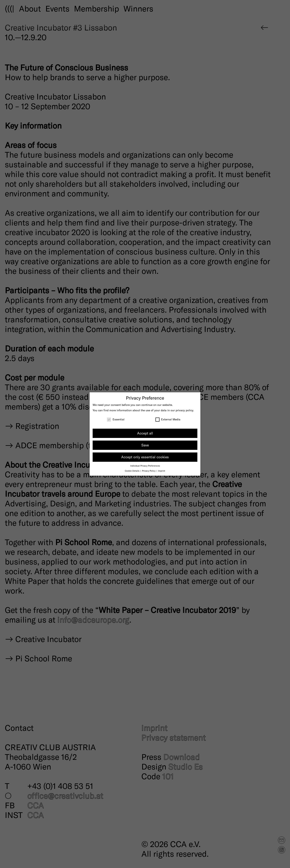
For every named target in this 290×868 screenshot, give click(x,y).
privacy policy (184, 410)
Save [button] (145, 445)
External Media (168, 419)
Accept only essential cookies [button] (145, 457)
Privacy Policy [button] (149, 471)
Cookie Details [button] (132, 471)
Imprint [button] (162, 471)
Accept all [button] (145, 433)
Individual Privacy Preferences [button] (145, 466)
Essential (116, 419)
